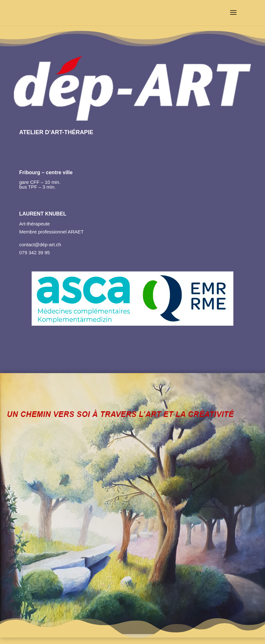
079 (23, 253)
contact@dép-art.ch (40, 245)
